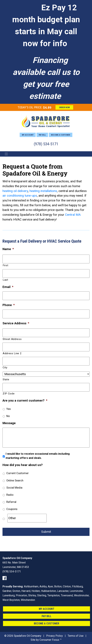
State (6, 379)
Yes (8, 409)
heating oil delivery (15, 191)
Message (9, 423)
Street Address (12, 339)
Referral (11, 502)
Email (8, 287)
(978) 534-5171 (46, 144)
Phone (9, 305)
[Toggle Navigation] (6, 154)
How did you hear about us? (23, 465)
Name (8, 249)
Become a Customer (61, 135)
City (5, 368)
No (8, 416)
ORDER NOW (64, 107)
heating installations (43, 191)
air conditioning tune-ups (20, 196)
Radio (10, 495)
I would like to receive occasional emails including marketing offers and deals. (38, 456)
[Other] (27, 518)
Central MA (73, 215)
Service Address (16, 323)
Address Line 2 (12, 353)
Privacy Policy (54, 636)
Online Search (15, 480)
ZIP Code (9, 394)
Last (5, 280)
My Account (28, 135)
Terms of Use (76, 636)
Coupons (12, 509)
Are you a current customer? (25, 400)
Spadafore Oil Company (28, 636)
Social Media (14, 488)
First (5, 265)
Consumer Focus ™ (50, 640)
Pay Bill (42, 135)
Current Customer (17, 473)
